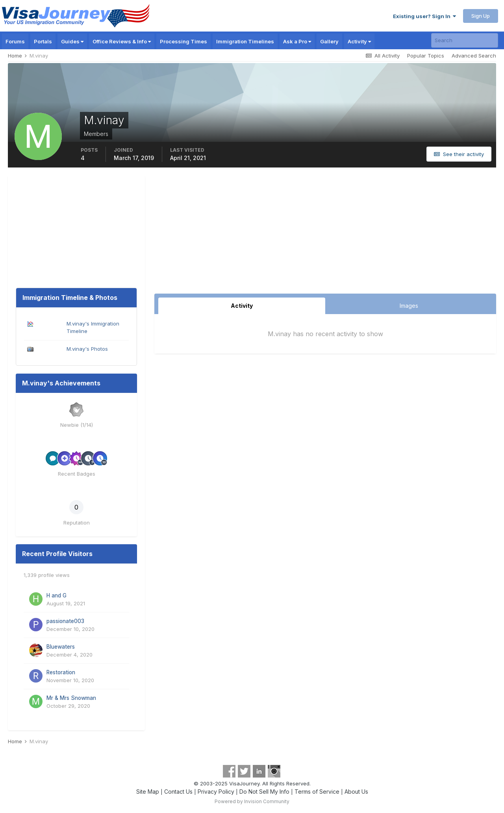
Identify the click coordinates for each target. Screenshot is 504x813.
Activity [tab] (242, 306)
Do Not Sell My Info (264, 792)
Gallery (329, 41)
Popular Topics (426, 56)
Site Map (148, 792)
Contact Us (178, 792)
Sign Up (481, 16)
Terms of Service (317, 792)
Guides (72, 41)
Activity (359, 41)
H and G (57, 595)
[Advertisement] (325, 234)
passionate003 (65, 621)
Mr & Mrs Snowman (71, 698)
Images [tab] (409, 306)
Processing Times (183, 41)
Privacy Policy (216, 792)
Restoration (61, 672)
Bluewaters (61, 647)
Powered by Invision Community (252, 801)
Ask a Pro (297, 41)
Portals (43, 41)
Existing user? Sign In (424, 16)
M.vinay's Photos (87, 349)
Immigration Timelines (245, 41)
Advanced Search (474, 56)
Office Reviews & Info (122, 41)
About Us (356, 792)
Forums (15, 41)
